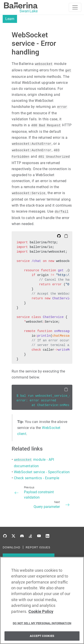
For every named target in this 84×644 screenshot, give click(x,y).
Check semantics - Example (37, 478)
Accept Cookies (42, 637)
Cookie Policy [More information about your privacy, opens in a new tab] (41, 613)
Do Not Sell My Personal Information (42, 625)
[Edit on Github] (59, 236)
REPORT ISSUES (38, 547)
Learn (10, 19)
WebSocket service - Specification (42, 472)
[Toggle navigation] (75, 7)
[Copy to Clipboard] (66, 236)
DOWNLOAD (12, 547)
